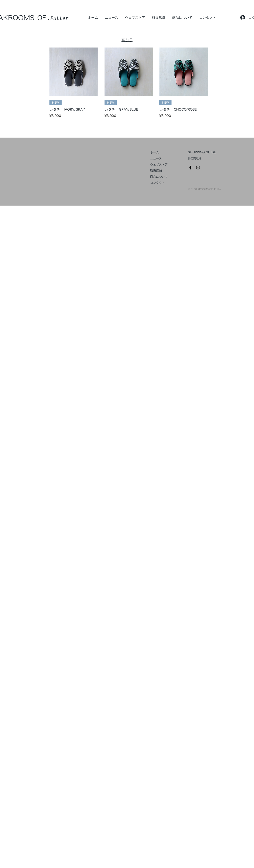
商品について (159, 177)
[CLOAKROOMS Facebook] (190, 168)
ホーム (155, 152)
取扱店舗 (156, 171)
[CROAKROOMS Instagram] (198, 168)
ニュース (156, 158)
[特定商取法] (208, 159)
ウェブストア (159, 164)
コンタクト (157, 183)
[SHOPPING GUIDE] (208, 152)
